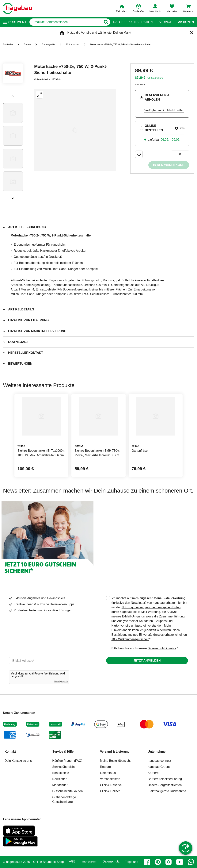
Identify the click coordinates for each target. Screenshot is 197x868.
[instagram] (169, 862)
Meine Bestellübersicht (115, 761)
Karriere (153, 773)
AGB (72, 862)
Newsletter (59, 779)
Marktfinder (60, 785)
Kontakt (10, 752)
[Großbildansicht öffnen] (75, 130)
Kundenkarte (157, 78)
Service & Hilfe (63, 752)
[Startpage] (18, 8)
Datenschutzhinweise (162, 648)
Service (165, 22)
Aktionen (186, 22)
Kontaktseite (61, 773)
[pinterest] (158, 862)
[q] (65, 22)
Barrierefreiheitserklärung (165, 779)
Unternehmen (158, 752)
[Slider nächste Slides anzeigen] (13, 197)
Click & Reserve (111, 785)
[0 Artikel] (180, 154)
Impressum (89, 862)
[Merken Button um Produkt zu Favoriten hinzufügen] (139, 154)
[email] (50, 661)
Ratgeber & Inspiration (133, 22)
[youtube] (180, 862)
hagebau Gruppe (159, 767)
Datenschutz (111, 862)
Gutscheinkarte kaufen (67, 791)
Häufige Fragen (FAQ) (67, 761)
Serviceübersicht (63, 767)
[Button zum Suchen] (106, 22)
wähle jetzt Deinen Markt (114, 33)
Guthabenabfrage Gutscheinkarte (64, 799)
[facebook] (147, 862)
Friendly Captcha (61, 681)
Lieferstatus (108, 773)
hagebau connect (159, 761)
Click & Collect (110, 791)
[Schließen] (192, 33)
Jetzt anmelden (147, 661)
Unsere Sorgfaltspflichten (165, 785)
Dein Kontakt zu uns (18, 761)
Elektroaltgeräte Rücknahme (167, 791)
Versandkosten (110, 779)
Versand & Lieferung (115, 752)
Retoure (106, 767)
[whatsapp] (191, 862)
